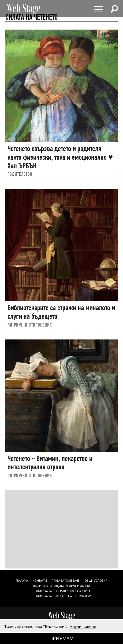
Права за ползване (66, 581)
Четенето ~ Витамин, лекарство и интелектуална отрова (50, 463)
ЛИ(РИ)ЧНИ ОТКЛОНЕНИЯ (30, 325)
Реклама (22, 581)
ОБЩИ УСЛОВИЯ (96, 581)
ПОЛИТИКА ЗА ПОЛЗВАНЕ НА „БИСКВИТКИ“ (62, 596)
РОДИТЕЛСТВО (20, 174)
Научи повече (83, 626)
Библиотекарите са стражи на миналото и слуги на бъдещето (61, 312)
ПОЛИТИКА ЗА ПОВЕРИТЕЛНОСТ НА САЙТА (61, 591)
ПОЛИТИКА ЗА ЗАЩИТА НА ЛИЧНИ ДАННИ (61, 586)
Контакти (40, 581)
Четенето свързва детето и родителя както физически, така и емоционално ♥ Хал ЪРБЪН (60, 157)
